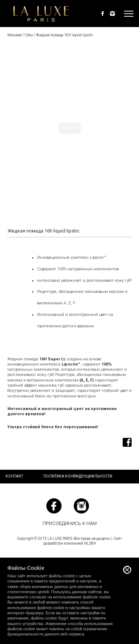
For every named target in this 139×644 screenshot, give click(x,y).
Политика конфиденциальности (78, 476)
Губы (29, 35)
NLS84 (90, 543)
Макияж (14, 35)
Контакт (14, 476)
